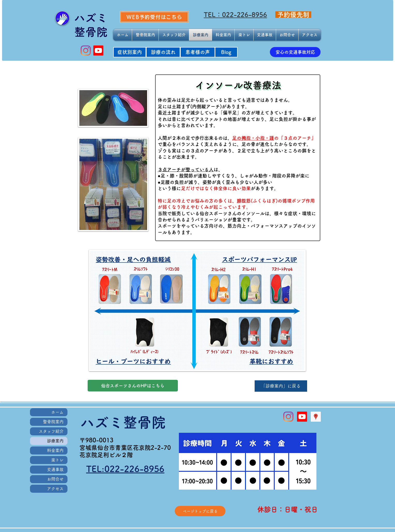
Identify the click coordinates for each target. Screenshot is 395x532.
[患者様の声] (198, 52)
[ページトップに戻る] (200, 511)
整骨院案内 (53, 422)
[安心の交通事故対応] (295, 52)
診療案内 (55, 441)
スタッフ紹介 (51, 431)
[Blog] (226, 52)
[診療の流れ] (163, 52)
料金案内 (55, 450)
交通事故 (55, 469)
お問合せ (55, 479)
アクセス (55, 489)
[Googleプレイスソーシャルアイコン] (316, 417)
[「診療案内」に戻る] (281, 386)
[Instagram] (86, 51)
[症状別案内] (130, 52)
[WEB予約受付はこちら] (154, 17)
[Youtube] (98, 51)
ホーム (57, 412)
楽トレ (57, 460)
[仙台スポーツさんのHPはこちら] (133, 386)
